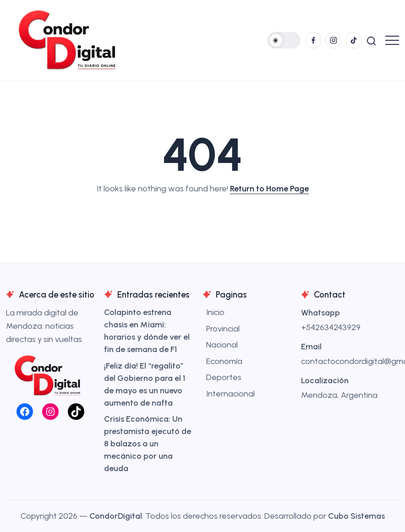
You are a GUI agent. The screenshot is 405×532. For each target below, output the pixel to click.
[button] (284, 40)
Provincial (223, 329)
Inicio (215, 312)
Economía (224, 361)
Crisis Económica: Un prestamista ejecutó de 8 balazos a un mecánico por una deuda (148, 444)
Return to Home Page (269, 189)
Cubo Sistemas (356, 516)
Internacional (230, 394)
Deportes (224, 377)
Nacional (222, 345)
